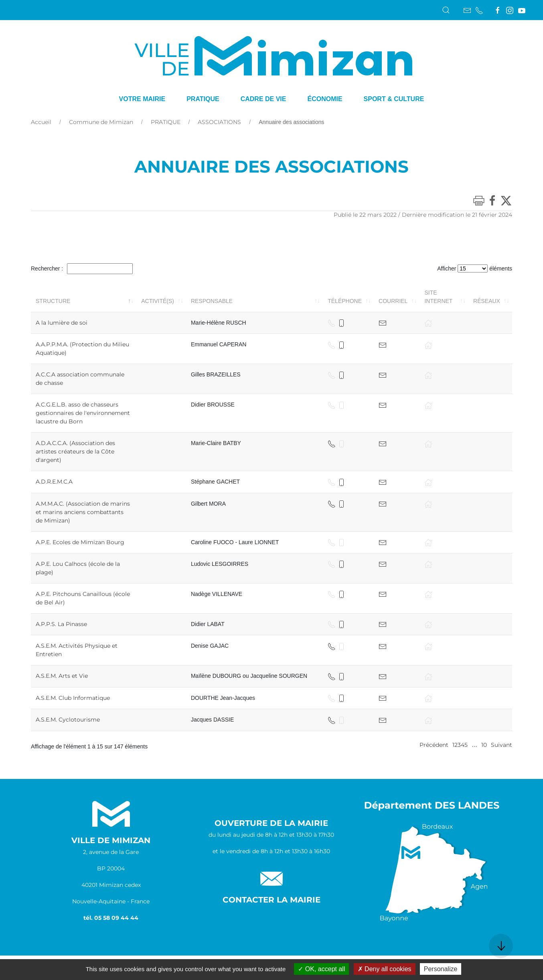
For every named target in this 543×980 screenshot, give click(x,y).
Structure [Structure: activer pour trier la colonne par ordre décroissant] (53, 301)
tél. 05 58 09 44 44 (111, 918)
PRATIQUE (166, 122)
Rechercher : (82, 269)
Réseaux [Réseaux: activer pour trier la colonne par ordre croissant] (487, 301)
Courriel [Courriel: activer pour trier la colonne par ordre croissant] (393, 301)
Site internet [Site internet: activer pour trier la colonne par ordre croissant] (438, 297)
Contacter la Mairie (271, 900)
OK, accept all (321, 969)
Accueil (41, 122)
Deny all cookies (385, 969)
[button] (446, 10)
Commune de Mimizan (101, 122)
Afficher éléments (475, 268)
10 (484, 745)
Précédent (434, 745)
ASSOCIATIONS (219, 122)
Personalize (441, 969)
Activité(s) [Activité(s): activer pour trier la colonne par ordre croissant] (158, 301)
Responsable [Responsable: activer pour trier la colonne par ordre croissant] (212, 301)
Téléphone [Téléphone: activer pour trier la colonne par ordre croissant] (345, 301)
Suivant (501, 745)
